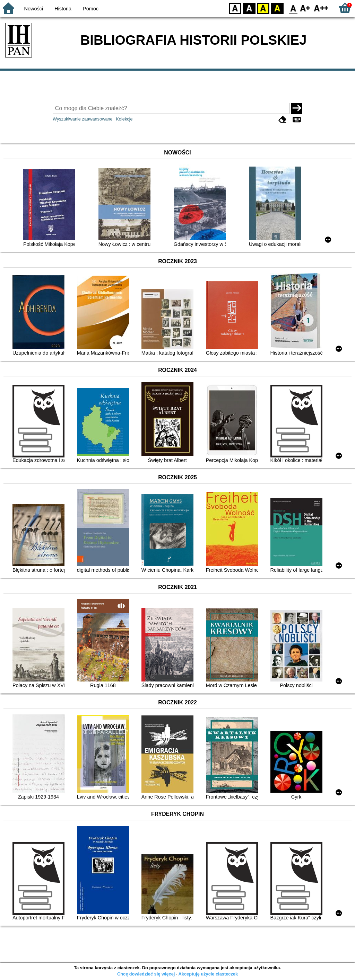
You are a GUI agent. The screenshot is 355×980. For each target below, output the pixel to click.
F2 (321, 8)
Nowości (34, 9)
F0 (293, 8)
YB (263, 8)
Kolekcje (124, 119)
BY (277, 8)
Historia (63, 9)
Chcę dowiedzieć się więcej (146, 974)
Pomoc (91, 9)
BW (249, 8)
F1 (305, 8)
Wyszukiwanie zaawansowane (83, 119)
